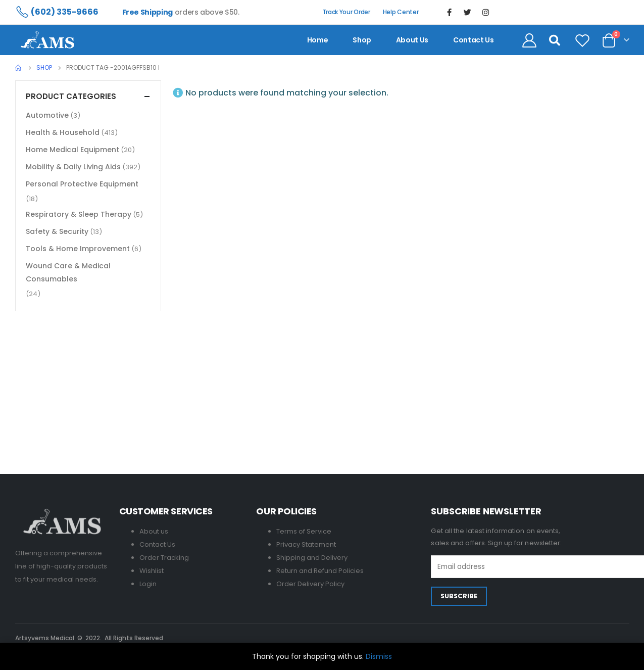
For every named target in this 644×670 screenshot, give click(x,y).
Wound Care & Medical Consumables (68, 272)
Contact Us (157, 544)
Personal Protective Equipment (82, 184)
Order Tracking (164, 558)
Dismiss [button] (379, 656)
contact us (474, 40)
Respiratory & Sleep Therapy (79, 214)
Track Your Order (346, 12)
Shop (362, 40)
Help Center (401, 12)
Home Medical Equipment (72, 150)
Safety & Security (57, 231)
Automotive (47, 115)
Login (148, 584)
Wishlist (152, 571)
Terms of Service (304, 531)
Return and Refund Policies (320, 571)
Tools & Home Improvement (78, 249)
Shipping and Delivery (312, 558)
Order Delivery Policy (310, 584)
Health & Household (63, 132)
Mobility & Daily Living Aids (73, 167)
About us (412, 40)
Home (318, 40)
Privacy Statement (306, 544)
